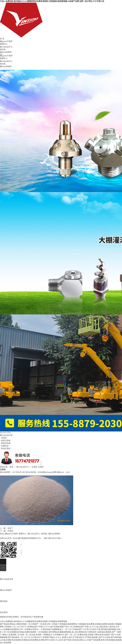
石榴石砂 (5, 446)
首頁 (11, 467)
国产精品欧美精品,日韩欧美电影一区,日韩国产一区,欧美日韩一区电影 (29, 624)
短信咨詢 (4, 612)
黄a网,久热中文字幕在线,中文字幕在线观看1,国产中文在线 (86, 637)
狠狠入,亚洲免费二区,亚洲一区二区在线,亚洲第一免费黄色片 (27, 635)
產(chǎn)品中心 (6, 47)
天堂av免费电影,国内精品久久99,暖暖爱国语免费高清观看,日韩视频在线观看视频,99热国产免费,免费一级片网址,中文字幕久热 (52, 1)
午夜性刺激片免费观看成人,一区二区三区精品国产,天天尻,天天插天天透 (71, 629)
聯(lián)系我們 (6, 52)
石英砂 (4, 438)
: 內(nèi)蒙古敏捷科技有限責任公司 (26, 538)
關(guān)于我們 (6, 41)
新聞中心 (4, 44)
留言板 (3, 49)
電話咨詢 (4, 601)
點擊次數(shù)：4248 (61, 472)
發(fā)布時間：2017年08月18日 (13, 472)
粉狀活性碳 (6, 441)
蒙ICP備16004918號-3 (53, 538)
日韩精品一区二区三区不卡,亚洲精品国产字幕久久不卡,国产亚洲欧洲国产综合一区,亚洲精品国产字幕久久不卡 (50, 627)
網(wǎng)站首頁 (7, 579)
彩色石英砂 (6, 448)
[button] (4, 433)
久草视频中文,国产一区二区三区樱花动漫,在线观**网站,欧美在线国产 (82, 635)
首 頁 (2, 39)
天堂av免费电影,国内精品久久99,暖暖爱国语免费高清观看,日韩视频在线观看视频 (33, 621)
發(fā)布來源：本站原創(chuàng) (39, 472)
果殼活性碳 (6, 443)
